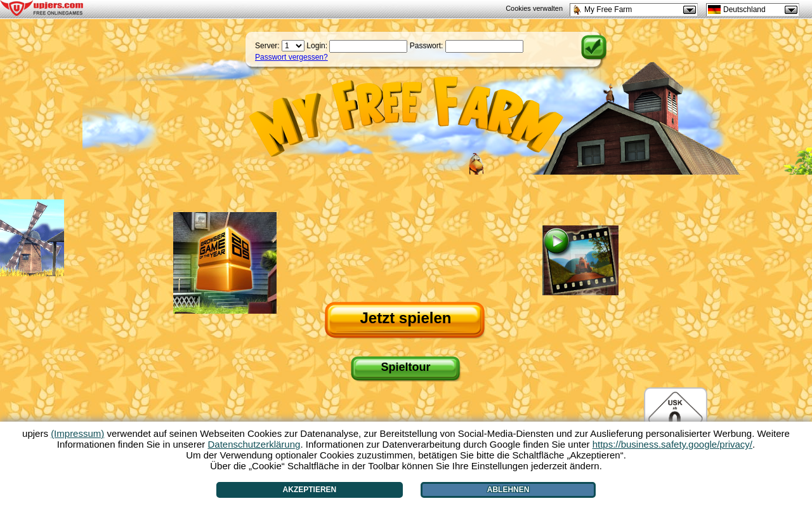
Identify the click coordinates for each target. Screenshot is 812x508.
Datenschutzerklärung (254, 444)
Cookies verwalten (534, 8)
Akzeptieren (310, 490)
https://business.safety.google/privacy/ (672, 444)
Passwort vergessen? (291, 57)
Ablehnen (508, 490)
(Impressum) (77, 433)
